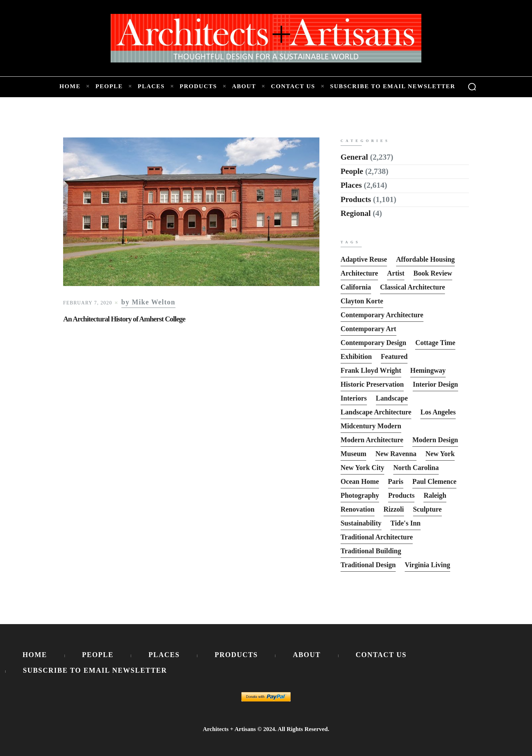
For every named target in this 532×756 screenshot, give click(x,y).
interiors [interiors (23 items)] (354, 398)
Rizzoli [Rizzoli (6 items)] (394, 509)
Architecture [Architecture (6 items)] (359, 273)
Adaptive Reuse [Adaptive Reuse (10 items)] (364, 259)
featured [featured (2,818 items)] (394, 356)
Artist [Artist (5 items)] (396, 273)
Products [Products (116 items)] (401, 495)
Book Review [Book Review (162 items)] (433, 273)
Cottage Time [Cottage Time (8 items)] (435, 343)
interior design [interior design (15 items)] (435, 384)
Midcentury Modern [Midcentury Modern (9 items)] (371, 426)
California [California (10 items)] (356, 287)
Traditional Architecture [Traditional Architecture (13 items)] (377, 537)
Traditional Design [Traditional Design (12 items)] (368, 565)
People (352, 171)
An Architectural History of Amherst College (124, 319)
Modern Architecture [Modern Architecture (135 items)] (372, 440)
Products (356, 199)
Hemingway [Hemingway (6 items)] (428, 370)
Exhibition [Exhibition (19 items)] (356, 356)
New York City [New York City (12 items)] (362, 468)
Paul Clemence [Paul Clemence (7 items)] (434, 481)
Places (351, 185)
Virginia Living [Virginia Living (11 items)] (427, 565)
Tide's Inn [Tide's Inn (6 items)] (406, 523)
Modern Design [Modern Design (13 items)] (435, 440)
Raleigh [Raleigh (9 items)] (435, 495)
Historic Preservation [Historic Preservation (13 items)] (372, 384)
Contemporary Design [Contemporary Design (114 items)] (373, 343)
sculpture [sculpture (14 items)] (427, 509)
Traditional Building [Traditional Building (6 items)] (371, 551)
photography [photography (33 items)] (360, 495)
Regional (356, 213)
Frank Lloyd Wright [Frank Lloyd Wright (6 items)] (371, 370)
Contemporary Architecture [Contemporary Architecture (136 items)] (382, 315)
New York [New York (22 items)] (440, 454)
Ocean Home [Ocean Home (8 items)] (360, 481)
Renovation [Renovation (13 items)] (358, 509)
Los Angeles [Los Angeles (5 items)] (438, 412)
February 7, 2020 (88, 303)
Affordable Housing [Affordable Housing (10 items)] (425, 259)
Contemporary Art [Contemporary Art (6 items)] (368, 329)
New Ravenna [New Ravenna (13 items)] (396, 454)
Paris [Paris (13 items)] (396, 481)
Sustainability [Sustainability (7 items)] (361, 523)
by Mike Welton (148, 302)
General (354, 157)
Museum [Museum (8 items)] (353, 454)
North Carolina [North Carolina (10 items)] (416, 468)
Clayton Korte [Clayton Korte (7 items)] (362, 301)
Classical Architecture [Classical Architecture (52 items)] (413, 287)
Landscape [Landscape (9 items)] (392, 398)
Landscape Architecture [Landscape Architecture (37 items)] (376, 412)
